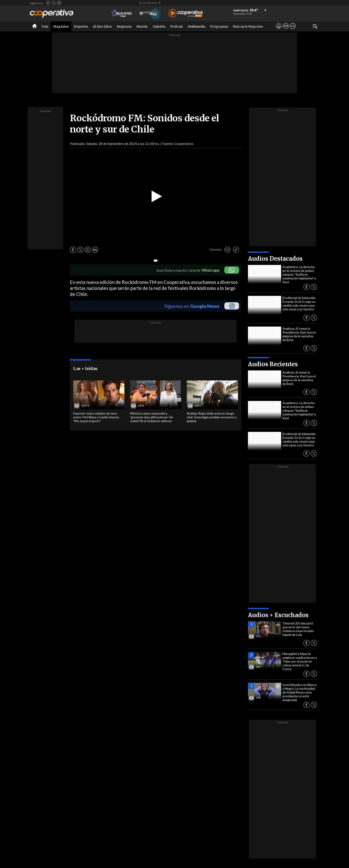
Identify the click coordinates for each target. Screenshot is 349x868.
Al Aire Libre (102, 26)
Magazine (61, 26)
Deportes (81, 26)
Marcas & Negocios (248, 26)
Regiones (124, 26)
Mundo (142, 26)
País (45, 26)
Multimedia (196, 26)
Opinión (159, 26)
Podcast (177, 26)
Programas (219, 26)
